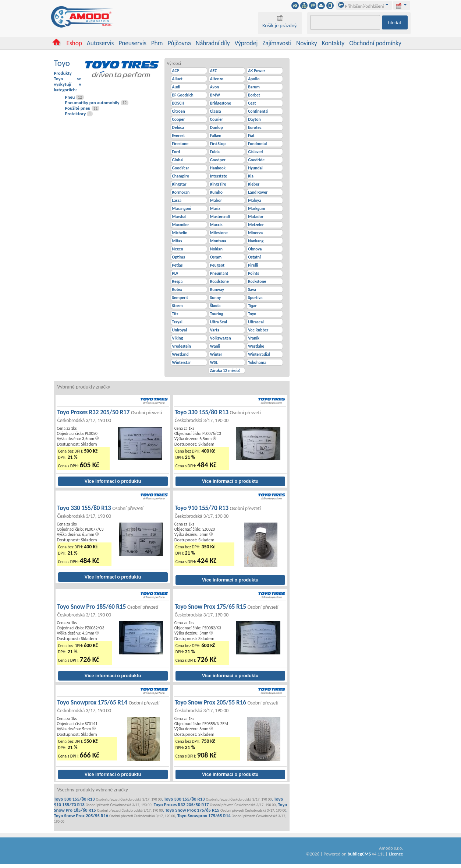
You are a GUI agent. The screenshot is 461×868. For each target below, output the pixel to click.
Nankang (256, 241)
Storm (178, 306)
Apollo (254, 79)
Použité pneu (78, 108)
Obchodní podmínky (375, 43)
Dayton (254, 119)
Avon (214, 87)
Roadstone (219, 281)
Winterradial (259, 354)
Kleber (254, 184)
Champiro (181, 176)
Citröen (179, 111)
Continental (258, 111)
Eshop (74, 43)
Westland (180, 354)
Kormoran (181, 192)
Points (253, 273)
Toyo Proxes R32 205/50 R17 (110, 416)
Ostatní (254, 257)
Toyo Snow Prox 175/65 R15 (227, 610)
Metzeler (256, 225)
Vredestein (182, 346)
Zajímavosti (277, 43)
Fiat (251, 136)
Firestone (180, 144)
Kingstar (179, 184)
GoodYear (181, 168)
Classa (215, 111)
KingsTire (218, 184)
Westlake (256, 346)
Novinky (307, 43)
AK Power (256, 71)
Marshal (179, 217)
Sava (252, 289)
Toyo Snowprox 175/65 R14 (109, 706)
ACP (176, 71)
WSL (214, 362)
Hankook (218, 168)
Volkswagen (221, 338)
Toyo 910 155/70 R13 (218, 512)
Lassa (177, 200)
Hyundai (255, 168)
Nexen (178, 249)
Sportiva (255, 298)
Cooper (179, 119)
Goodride (256, 160)
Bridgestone (221, 103)
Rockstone (257, 281)
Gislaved (255, 152)
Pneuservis (132, 43)
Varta (215, 330)
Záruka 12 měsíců (225, 370)
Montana (218, 241)
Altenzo (217, 79)
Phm (157, 43)
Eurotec (255, 127)
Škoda (215, 306)
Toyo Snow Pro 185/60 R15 (108, 610)
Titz (175, 314)
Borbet (254, 95)
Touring (217, 314)
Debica (178, 127)
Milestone (219, 233)
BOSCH (178, 103)
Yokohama (257, 362)
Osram (216, 257)
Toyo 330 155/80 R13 (218, 416)
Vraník (254, 338)
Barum (254, 87)
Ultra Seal (219, 322)
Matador (256, 217)
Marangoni (182, 208)
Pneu (70, 97)
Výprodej (246, 43)
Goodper (218, 160)
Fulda (215, 152)
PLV (175, 273)
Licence (396, 854)
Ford (176, 152)
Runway (217, 289)
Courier (217, 119)
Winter (216, 354)
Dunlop (217, 127)
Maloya (255, 200)
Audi (176, 87)
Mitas (177, 241)
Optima (179, 257)
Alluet (178, 79)
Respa (178, 281)
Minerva (255, 233)
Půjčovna (179, 43)
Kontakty (333, 43)
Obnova (255, 249)
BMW (215, 95)
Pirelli (253, 265)
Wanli (215, 346)
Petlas (178, 265)
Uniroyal (180, 330)
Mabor (216, 200)
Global (178, 160)
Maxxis (216, 225)
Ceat (252, 103)
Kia (251, 176)
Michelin (180, 233)
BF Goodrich (183, 95)
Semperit (180, 298)
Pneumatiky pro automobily (92, 103)
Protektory (76, 114)
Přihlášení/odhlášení (361, 6)
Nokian (216, 249)
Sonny (215, 298)
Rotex (177, 289)
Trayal (177, 322)
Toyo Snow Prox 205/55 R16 (227, 706)
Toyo (252, 314)
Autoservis (100, 43)
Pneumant (219, 273)
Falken (216, 136)
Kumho (216, 192)
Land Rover (258, 192)
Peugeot (217, 265)
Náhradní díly (213, 43)
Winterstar (182, 362)
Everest (179, 136)
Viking (178, 338)
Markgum (256, 208)
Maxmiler (181, 225)
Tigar (252, 306)
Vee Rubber (258, 330)
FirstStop (218, 144)
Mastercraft (220, 217)
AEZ (213, 71)
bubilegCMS (359, 854)
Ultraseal (256, 322)
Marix (215, 208)
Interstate (219, 176)
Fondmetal (257, 144)
